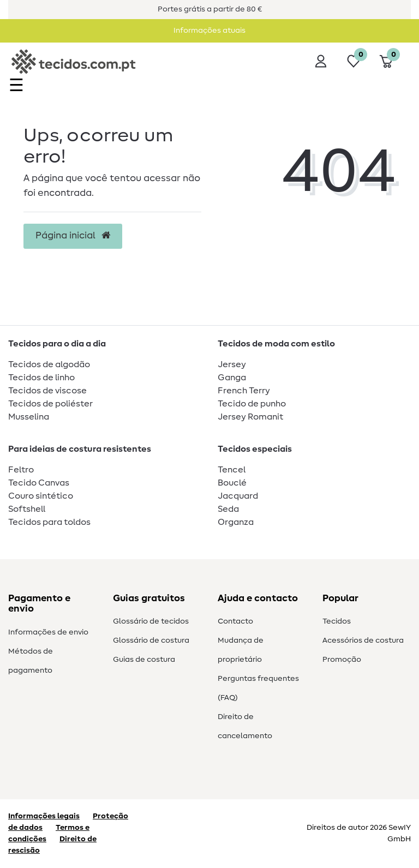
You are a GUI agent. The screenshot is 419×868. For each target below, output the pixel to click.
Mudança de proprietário (241, 650)
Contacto (235, 621)
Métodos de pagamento (31, 661)
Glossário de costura (151, 640)
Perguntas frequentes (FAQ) (258, 688)
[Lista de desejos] (354, 61)
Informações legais (44, 816)
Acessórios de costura (363, 640)
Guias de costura (144, 660)
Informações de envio (48, 632)
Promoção (342, 660)
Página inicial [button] (73, 236)
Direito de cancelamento (245, 726)
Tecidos (337, 621)
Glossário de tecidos (151, 621)
